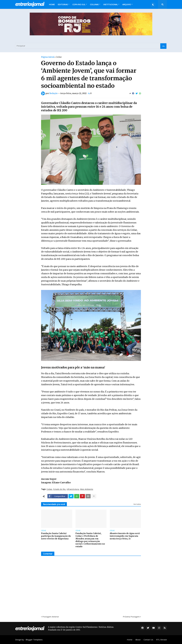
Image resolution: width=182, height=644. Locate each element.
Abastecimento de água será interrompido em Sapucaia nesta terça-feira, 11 (125, 536)
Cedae (59, 57)
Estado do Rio (59, 489)
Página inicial (48, 57)
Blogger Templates (34, 640)
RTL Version (162, 640)
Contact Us (148, 640)
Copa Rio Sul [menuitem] (79, 4)
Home (130, 640)
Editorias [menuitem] (63, 4)
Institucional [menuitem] (110, 4)
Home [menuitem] (52, 4)
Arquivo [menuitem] (127, 4)
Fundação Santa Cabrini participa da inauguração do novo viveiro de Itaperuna (56, 536)
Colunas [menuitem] (94, 4)
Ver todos (137, 504)
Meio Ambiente (87, 489)
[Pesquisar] (91, 46)
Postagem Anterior (51, 617)
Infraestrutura (73, 489)
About (138, 640)
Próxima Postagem (131, 617)
